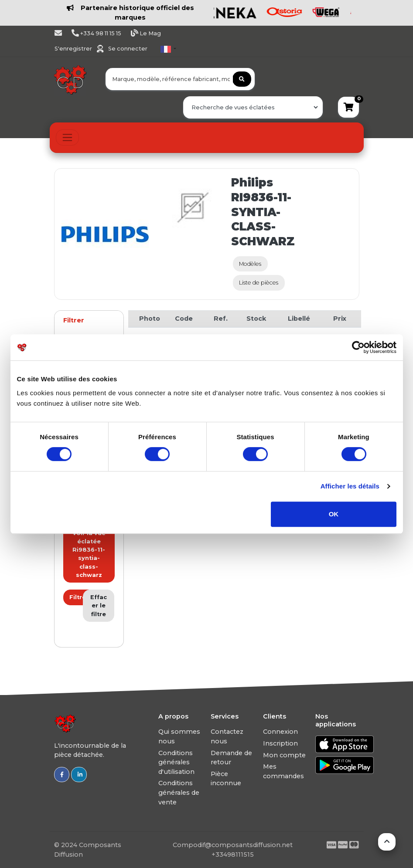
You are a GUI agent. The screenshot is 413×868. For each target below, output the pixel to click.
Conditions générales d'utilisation (176, 762)
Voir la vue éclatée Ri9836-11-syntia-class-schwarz (89, 554)
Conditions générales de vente (179, 792)
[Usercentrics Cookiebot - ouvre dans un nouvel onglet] (358, 347)
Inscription (280, 743)
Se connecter (128, 49)
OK (334, 514)
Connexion (280, 732)
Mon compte (284, 755)
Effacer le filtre (99, 605)
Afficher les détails (350, 486)
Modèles (250, 264)
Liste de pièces (259, 283)
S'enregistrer (74, 49)
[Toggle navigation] (67, 137)
